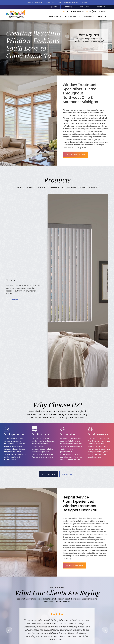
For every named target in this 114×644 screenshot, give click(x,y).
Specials (54, 7)
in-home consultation (81, 526)
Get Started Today (75, 155)
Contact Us (100, 7)
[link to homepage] (16, 14)
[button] (55, 17)
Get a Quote (84, 7)
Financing (68, 7)
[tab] (20, 187)
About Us (67, 474)
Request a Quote (83, 565)
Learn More (13, 300)
